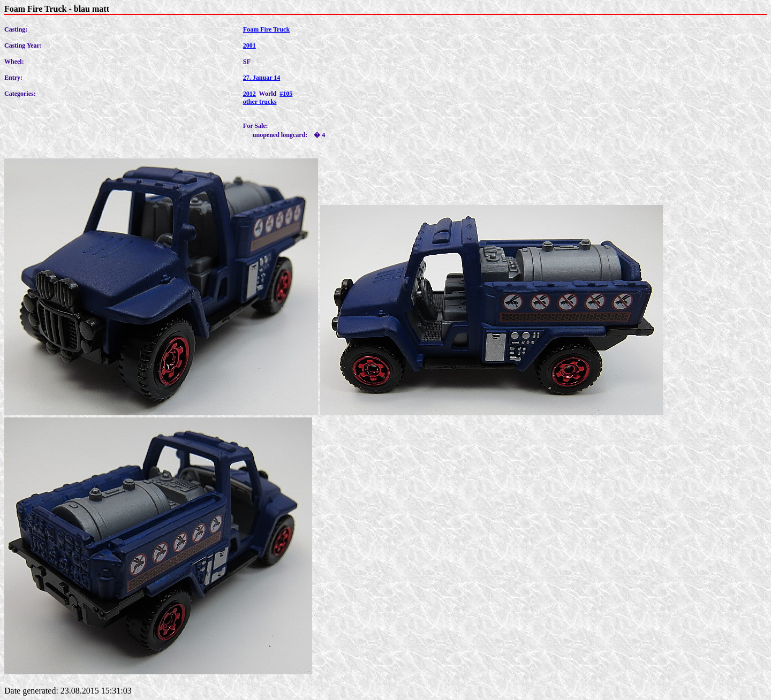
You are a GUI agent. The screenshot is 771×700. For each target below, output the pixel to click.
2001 (250, 45)
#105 (286, 94)
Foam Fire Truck (266, 29)
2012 (250, 94)
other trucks (260, 102)
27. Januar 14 (262, 78)
